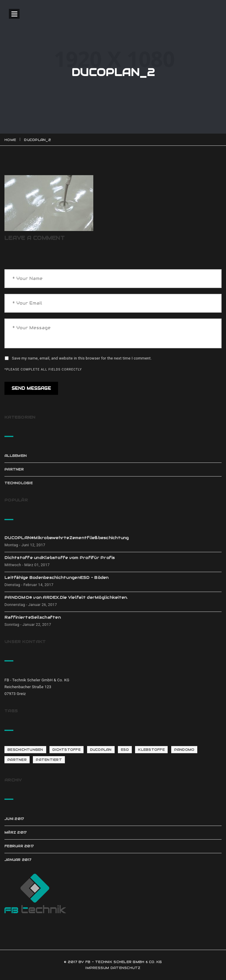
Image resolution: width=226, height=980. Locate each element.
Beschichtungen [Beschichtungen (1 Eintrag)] (25, 750)
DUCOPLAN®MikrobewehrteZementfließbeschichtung (67, 538)
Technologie (19, 483)
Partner (14, 469)
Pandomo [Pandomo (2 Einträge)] (184, 750)
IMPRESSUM (97, 968)
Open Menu (14, 14)
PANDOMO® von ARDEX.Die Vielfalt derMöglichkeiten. (66, 597)
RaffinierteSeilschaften (33, 617)
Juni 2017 (14, 819)
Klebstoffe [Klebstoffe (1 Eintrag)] (151, 750)
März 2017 (16, 832)
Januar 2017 (18, 860)
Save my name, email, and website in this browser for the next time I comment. (82, 358)
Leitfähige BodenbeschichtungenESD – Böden (57, 578)
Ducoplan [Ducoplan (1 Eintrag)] (101, 750)
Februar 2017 (19, 846)
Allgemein (16, 456)
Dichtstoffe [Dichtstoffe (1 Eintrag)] (66, 750)
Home (10, 140)
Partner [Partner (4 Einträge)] (17, 760)
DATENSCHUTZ (126, 968)
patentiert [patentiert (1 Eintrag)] (49, 760)
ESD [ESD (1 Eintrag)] (125, 750)
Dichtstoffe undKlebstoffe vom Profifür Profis (60, 558)
